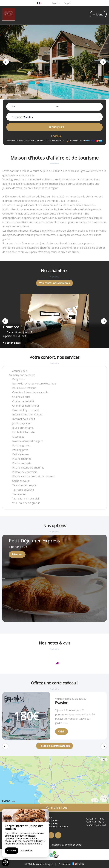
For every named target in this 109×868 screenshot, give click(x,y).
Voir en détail (12, 343)
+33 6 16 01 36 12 (93, 822)
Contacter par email (94, 825)
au (57, 107)
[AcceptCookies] (6, 862)
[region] (25, 833)
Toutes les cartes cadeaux (54, 746)
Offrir (62, 732)
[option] (54, 62)
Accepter (12, 851)
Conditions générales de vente (66, 845)
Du (13, 107)
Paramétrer (27, 851)
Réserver (17, 554)
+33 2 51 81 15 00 (93, 819)
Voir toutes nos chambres (54, 283)
